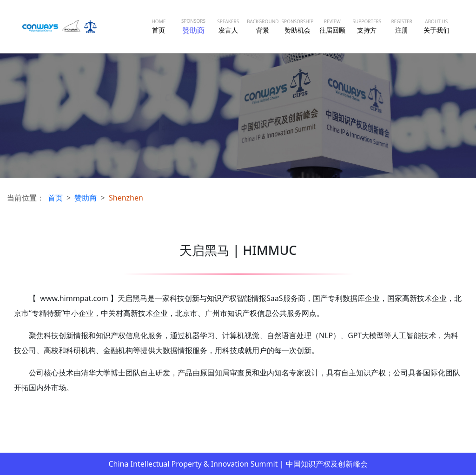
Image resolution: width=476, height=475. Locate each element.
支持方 (367, 26)
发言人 (228, 26)
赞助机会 (298, 26)
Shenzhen (126, 198)
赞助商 (193, 27)
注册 (401, 26)
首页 (159, 26)
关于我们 (436, 26)
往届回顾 (332, 26)
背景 (263, 26)
